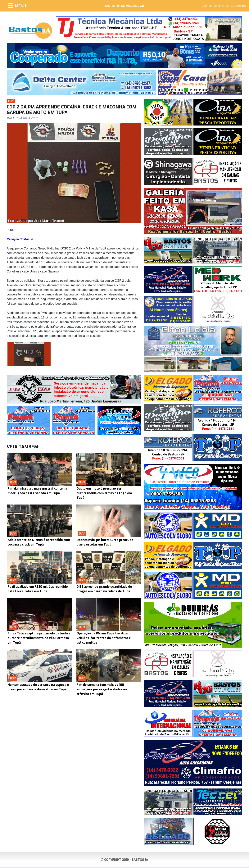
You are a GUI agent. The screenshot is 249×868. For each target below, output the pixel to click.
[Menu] (17, 6)
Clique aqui (240, 6)
